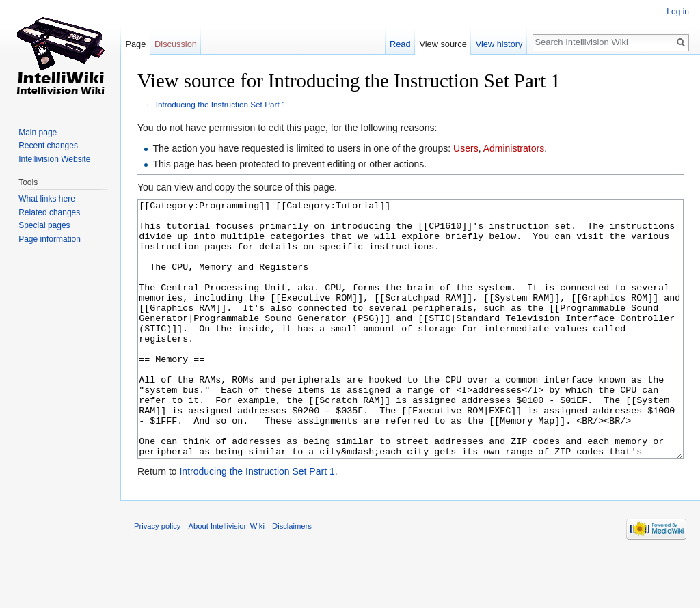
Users (466, 148)
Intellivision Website (54, 159)
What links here (47, 199)
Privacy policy (157, 577)
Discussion (176, 44)
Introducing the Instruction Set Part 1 (221, 104)
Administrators (514, 148)
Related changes (49, 212)
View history (499, 44)
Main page (38, 133)
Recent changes (48, 146)
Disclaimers (292, 577)
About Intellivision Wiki (227, 577)
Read (400, 44)
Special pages (44, 225)
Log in (678, 12)
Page (135, 44)
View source (443, 44)
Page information (50, 239)
